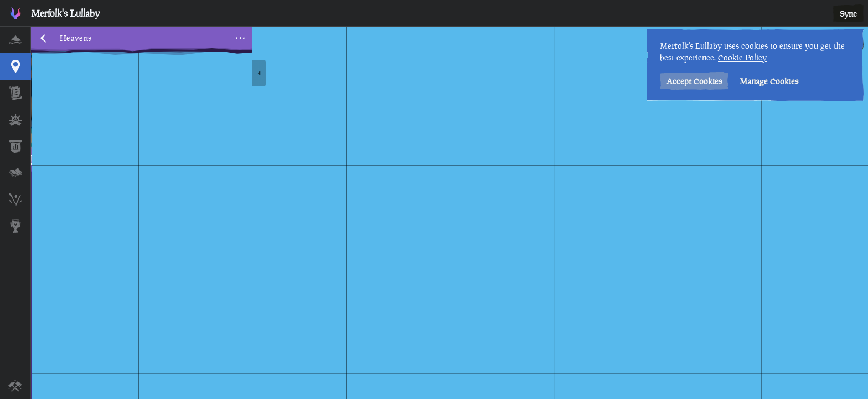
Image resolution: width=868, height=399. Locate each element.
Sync (848, 14)
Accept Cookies (694, 81)
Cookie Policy (742, 57)
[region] (449, 213)
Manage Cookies (769, 81)
